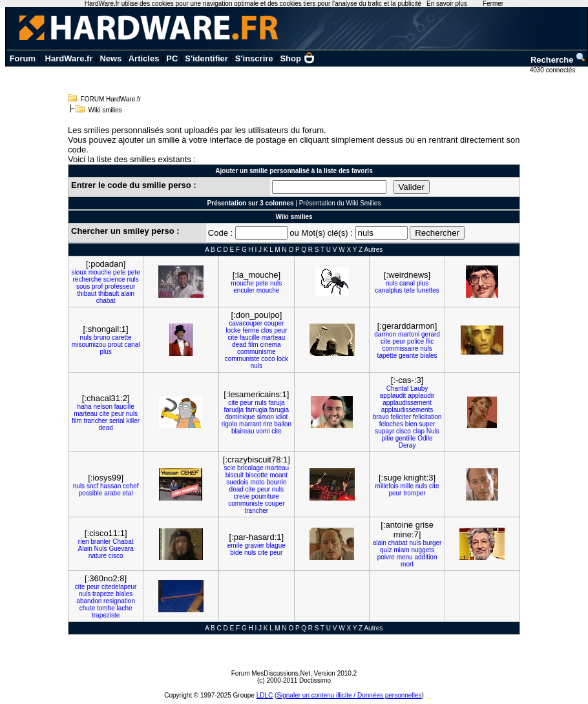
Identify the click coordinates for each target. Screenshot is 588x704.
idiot (282, 417)
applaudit (393, 396)
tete (409, 290)
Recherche (558, 60)
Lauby (419, 388)
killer (133, 421)
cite (233, 337)
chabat (106, 301)
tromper (414, 493)
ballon (283, 424)
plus (423, 283)
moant (278, 475)
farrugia (257, 410)
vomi (263, 431)
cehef (131, 486)
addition (425, 557)
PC (172, 58)
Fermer (493, 4)
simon (265, 417)
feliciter (401, 417)
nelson (102, 407)
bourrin (276, 482)
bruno (102, 337)
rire (268, 424)
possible (91, 493)
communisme (256, 352)
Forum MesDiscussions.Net (271, 673)
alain (128, 294)
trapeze (103, 594)
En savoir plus (447, 4)
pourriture (265, 496)
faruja (276, 403)
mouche (100, 272)
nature (98, 556)
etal (128, 493)
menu (405, 557)
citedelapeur (119, 587)
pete (119, 272)
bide (236, 553)
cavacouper (246, 323)
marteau (274, 337)
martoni (409, 334)
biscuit (235, 475)
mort (407, 564)
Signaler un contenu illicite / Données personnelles (349, 695)
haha (84, 407)
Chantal (397, 388)
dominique (240, 417)
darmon (385, 334)
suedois (237, 482)
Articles (144, 58)
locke (233, 330)
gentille (406, 438)
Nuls (433, 431)
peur (280, 330)
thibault (109, 294)
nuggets (423, 550)
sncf (92, 486)
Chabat (123, 542)
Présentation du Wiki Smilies (340, 203)
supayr (384, 431)
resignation (119, 601)
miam (401, 550)
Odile (425, 438)
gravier (255, 545)
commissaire (400, 348)
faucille (250, 337)
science (114, 279)
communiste (242, 359)
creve (242, 496)
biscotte (257, 475)
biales (428, 356)
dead (239, 345)
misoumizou (89, 345)
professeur (120, 286)
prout (115, 345)
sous (83, 286)
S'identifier (206, 58)
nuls (132, 279)
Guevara (121, 549)
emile (235, 545)
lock (282, 359)
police (415, 341)
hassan (110, 486)
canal (407, 283)
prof (97, 286)
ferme (251, 330)
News (110, 58)
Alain (85, 549)
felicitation (427, 417)
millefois (387, 486)
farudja (234, 410)
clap (419, 431)
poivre (386, 557)
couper (274, 323)
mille (407, 486)
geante (409, 356)
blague (276, 545)
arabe (112, 493)
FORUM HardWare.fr (111, 99)
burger (433, 543)
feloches (391, 424)
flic (430, 341)
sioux (79, 272)
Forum (23, 58)
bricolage (250, 468)
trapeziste (106, 615)
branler (100, 542)
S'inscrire (254, 58)
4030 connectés (553, 70)
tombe (106, 608)
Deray (407, 445)
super (427, 424)
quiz (386, 550)
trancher (95, 421)
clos (267, 330)
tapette (387, 356)
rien (84, 542)
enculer (244, 290)
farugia (279, 410)
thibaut (87, 294)
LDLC (265, 695)
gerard (431, 334)
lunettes (428, 290)
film (253, 345)
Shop (297, 58)
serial (117, 421)
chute (87, 608)
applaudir (421, 396)
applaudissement (407, 403)
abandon (89, 601)
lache (125, 608)
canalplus (388, 290)
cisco (404, 431)
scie (230, 468)
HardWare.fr (69, 58)
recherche (87, 279)
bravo (381, 417)
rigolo (229, 424)
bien (411, 424)
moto (257, 482)
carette (122, 337)
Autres (373, 250)
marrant (250, 424)
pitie (388, 438)
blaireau (243, 431)
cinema (270, 345)
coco (268, 359)
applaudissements (407, 410)
